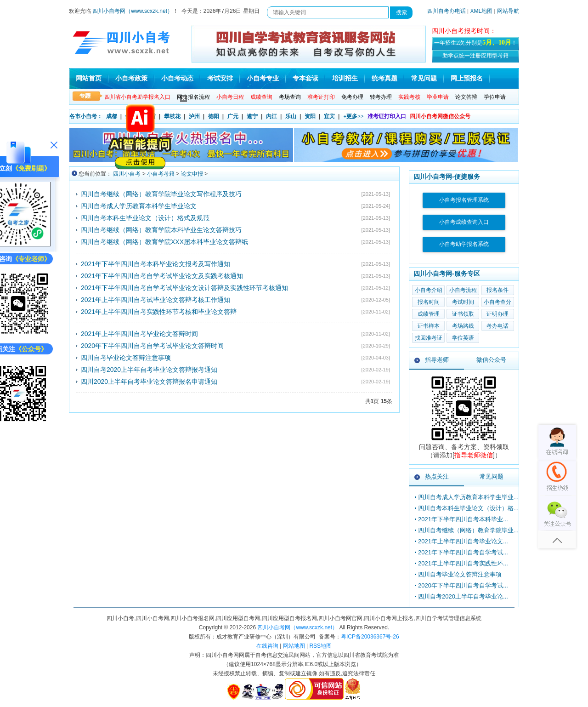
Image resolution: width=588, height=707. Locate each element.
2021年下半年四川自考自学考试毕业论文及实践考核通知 (162, 276)
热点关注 (437, 476)
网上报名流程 (193, 97)
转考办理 (381, 97)
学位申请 (495, 97)
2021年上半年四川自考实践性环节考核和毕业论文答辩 (159, 312)
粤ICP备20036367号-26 (370, 637)
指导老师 (437, 360)
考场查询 (290, 97)
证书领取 (463, 314)
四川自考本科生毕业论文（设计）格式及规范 (145, 218)
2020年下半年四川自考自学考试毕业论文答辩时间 (152, 346)
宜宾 (329, 116)
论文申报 (192, 174)
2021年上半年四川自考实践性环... (463, 563)
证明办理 (498, 314)
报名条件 (498, 290)
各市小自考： (86, 116)
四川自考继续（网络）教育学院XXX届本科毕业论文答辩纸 (164, 242)
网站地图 (294, 646)
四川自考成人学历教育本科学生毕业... (468, 497)
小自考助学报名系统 (464, 244)
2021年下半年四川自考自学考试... (463, 552)
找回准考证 (429, 338)
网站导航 (508, 11)
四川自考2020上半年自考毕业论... (463, 596)
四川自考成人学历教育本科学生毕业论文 (139, 206)
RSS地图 (320, 646)
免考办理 (352, 97)
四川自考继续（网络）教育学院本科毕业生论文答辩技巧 (161, 230)
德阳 (214, 116)
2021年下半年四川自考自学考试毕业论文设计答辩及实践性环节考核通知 (184, 288)
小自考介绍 (429, 290)
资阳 (310, 116)
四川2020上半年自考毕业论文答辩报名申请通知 (149, 382)
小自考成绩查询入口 (464, 222)
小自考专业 (263, 78)
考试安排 (220, 78)
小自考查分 (498, 302)
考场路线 (463, 326)
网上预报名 (467, 78)
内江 (271, 116)
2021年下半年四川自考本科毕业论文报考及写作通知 (155, 264)
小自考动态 (177, 78)
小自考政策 (131, 78)
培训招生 (345, 78)
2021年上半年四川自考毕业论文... (463, 541)
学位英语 (463, 338)
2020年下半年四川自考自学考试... (463, 585)
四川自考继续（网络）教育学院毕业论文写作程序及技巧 (161, 194)
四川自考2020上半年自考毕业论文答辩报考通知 (149, 370)
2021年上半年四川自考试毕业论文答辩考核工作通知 (155, 300)
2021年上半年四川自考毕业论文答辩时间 (139, 334)
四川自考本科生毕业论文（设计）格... (468, 508)
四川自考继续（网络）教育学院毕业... (468, 530)
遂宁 (252, 116)
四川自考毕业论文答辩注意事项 (126, 358)
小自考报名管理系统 (464, 200)
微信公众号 (491, 360)
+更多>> (353, 116)
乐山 (291, 116)
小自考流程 (463, 290)
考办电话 (498, 326)
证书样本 (429, 326)
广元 (233, 116)
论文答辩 (466, 97)
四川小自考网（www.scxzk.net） (133, 11)
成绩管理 (429, 314)
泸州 (194, 116)
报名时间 (429, 302)
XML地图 (482, 11)
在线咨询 (267, 646)
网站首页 (89, 78)
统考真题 (384, 78)
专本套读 (305, 78)
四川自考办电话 (447, 11)
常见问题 (424, 78)
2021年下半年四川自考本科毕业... (463, 519)
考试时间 (463, 302)
